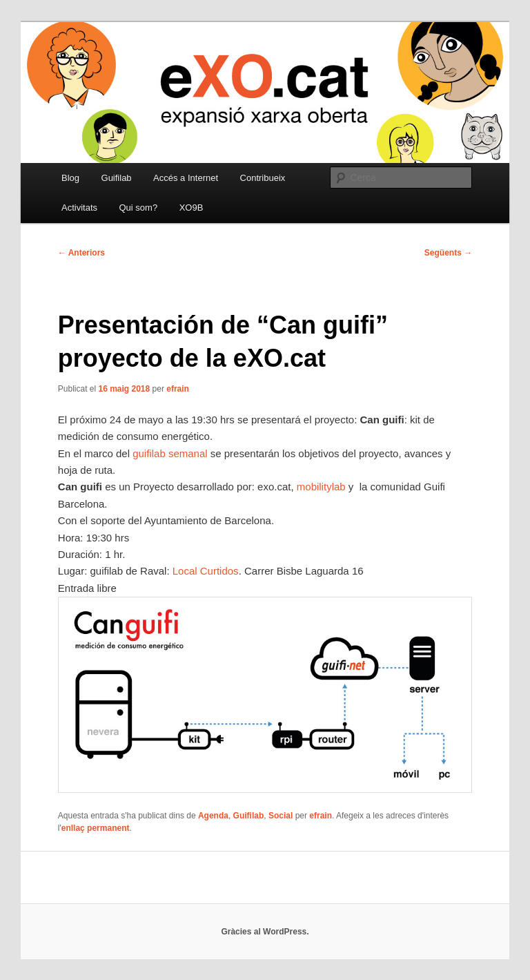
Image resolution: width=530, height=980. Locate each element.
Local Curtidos (206, 571)
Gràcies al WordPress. (265, 932)
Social (281, 816)
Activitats (79, 208)
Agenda (213, 816)
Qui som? (139, 208)
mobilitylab (321, 487)
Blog (70, 178)
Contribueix (263, 178)
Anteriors (81, 253)
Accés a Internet (186, 178)
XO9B (192, 208)
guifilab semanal (170, 453)
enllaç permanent (96, 828)
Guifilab (117, 178)
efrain (178, 389)
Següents (448, 253)
